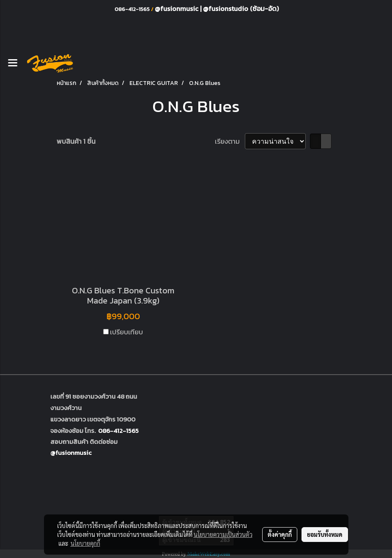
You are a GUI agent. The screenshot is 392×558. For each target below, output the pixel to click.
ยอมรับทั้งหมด (325, 534)
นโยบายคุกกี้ (85, 543)
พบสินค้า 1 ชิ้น (76, 141)
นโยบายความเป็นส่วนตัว (223, 534)
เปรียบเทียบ (126, 332)
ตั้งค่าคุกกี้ (280, 534)
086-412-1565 (118, 431)
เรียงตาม (230, 141)
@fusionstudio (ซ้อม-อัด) (241, 8)
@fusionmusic (177, 8)
